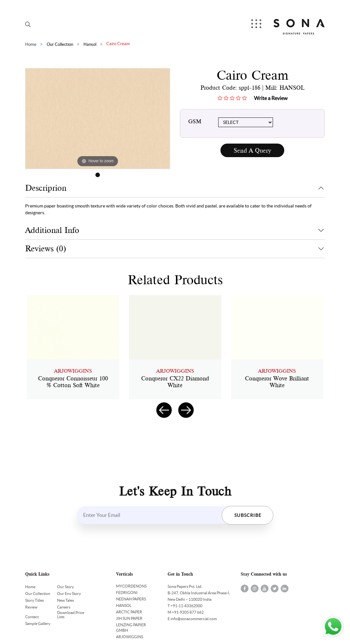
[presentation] (164, 410)
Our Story (65, 587)
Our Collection (60, 44)
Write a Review (271, 98)
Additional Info (52, 230)
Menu (257, 24)
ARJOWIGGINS (130, 637)
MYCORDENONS (131, 586)
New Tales (65, 600)
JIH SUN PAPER (129, 618)
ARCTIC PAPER (129, 612)
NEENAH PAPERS (131, 599)
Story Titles (34, 600)
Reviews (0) (46, 249)
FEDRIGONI (127, 593)
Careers (64, 607)
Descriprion (46, 188)
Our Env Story (69, 594)
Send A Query (252, 151)
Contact (32, 617)
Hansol (90, 44)
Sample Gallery (38, 624)
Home (31, 44)
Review (31, 607)
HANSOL (124, 605)
